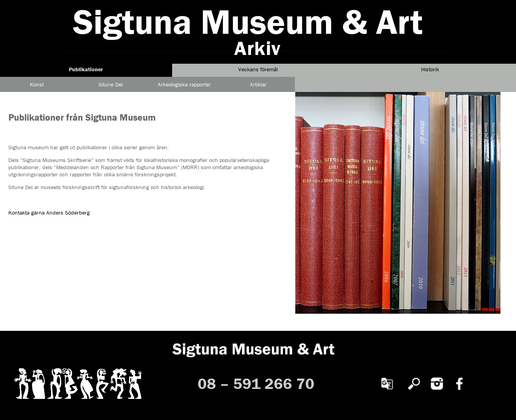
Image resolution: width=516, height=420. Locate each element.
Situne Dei (111, 84)
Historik (430, 69)
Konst (37, 84)
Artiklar (258, 84)
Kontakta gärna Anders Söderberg (49, 213)
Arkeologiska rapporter (184, 84)
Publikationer (86, 69)
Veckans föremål (258, 69)
